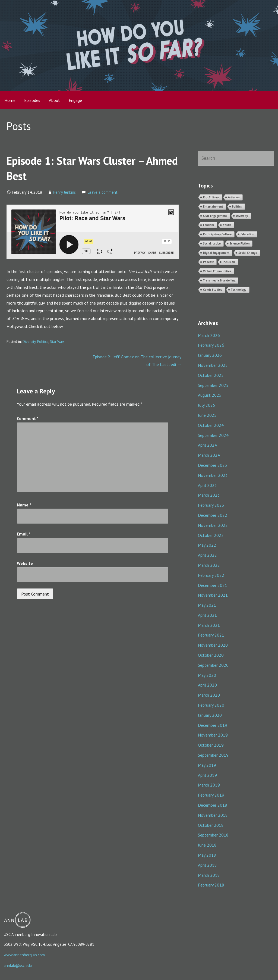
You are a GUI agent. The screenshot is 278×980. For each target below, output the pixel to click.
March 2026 (209, 335)
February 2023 (211, 505)
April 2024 (207, 445)
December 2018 (213, 805)
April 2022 (207, 555)
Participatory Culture (217, 234)
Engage (75, 100)
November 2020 (213, 645)
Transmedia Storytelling (219, 280)
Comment (28, 418)
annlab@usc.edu (18, 965)
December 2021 (213, 585)
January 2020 (210, 715)
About (54, 100)
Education (247, 234)
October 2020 (211, 655)
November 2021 (213, 595)
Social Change (248, 253)
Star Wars (57, 342)
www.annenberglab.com (24, 955)
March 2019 (209, 785)
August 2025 (210, 395)
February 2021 (211, 635)
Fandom (208, 225)
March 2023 (209, 495)
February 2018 (211, 885)
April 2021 (207, 615)
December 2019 (213, 725)
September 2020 (213, 665)
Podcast (208, 262)
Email (24, 534)
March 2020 (209, 695)
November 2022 (213, 525)
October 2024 (211, 425)
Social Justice (212, 243)
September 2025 (213, 385)
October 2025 (211, 375)
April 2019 (207, 775)
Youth (227, 225)
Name (24, 505)
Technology (239, 290)
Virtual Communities (217, 271)
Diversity (29, 342)
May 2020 (207, 675)
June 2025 (207, 415)
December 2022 (213, 515)
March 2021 (209, 625)
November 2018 (213, 815)
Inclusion (229, 262)
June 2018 (207, 845)
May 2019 (207, 765)
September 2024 (213, 435)
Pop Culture (211, 197)
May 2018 (207, 855)
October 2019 (211, 745)
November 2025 (213, 365)
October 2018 (211, 825)
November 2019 (213, 735)
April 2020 (207, 685)
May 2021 (207, 605)
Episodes (32, 100)
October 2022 (211, 535)
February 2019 (211, 795)
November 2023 (213, 475)
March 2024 (209, 455)
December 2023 (213, 465)
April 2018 (207, 865)
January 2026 (210, 355)
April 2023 (207, 485)
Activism (234, 197)
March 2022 (209, 565)
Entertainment (213, 206)
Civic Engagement (215, 216)
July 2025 (207, 405)
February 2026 (211, 345)
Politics (43, 342)
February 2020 (211, 705)
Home (10, 100)
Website (25, 563)
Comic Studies (213, 290)
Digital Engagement (216, 253)
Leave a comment (103, 192)
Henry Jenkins (64, 192)
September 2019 (213, 755)
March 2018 (209, 875)
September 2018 (213, 835)
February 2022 (211, 575)
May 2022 (207, 545)
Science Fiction (240, 243)
